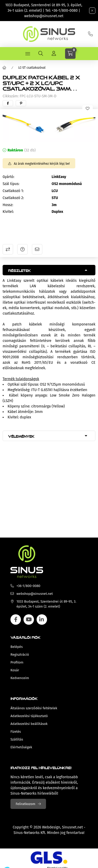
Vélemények (21, 436)
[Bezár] (92, 11)
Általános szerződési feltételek (34, 708)
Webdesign (51, 827)
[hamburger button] (28, 54)
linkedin (42, 620)
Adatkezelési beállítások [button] (29, 724)
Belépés (17, 647)
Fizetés (16, 732)
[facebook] (8, 103)
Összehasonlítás (8, 249)
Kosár (15, 670)
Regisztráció (20, 655)
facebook (16, 620)
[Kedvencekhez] (88, 108)
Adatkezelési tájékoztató (29, 716)
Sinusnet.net (72, 827)
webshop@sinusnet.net (44, 16)
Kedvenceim (20, 678)
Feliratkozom (25, 804)
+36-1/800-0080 (65, 11)
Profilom (17, 662)
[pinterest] (21, 103)
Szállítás (17, 739)
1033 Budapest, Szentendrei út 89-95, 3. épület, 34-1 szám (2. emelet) (46, 604)
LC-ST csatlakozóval (32, 68)
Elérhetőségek (21, 747)
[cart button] (70, 54)
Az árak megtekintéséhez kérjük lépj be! (42, 164)
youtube (29, 620)
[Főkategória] (4, 68)
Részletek (19, 270)
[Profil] (54, 54)
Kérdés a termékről (22, 249)
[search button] (41, 54)
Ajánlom (37, 249)
